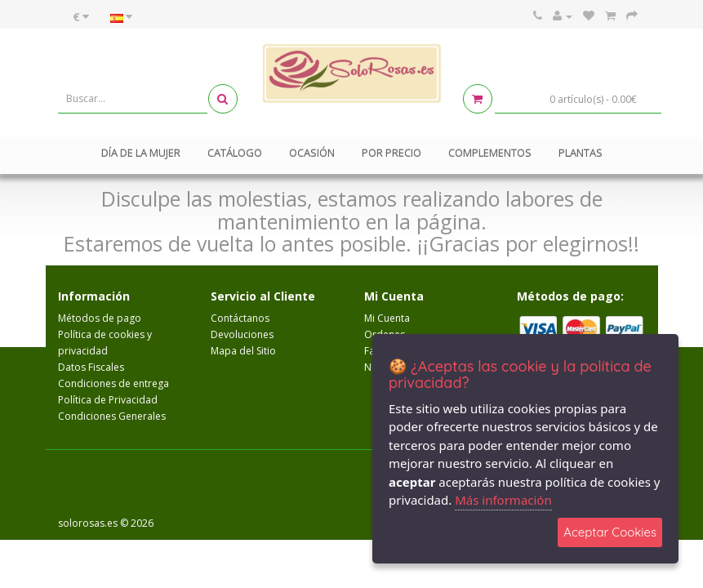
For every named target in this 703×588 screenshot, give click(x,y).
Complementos (490, 153)
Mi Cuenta (387, 318)
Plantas (581, 153)
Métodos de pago (100, 318)
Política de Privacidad (108, 400)
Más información (503, 500)
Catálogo (235, 153)
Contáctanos (240, 318)
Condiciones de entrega (113, 383)
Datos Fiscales (91, 367)
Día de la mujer (141, 153)
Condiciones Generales (112, 416)
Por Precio (392, 153)
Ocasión (312, 153)
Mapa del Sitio (243, 351)
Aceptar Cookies (610, 532)
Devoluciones (242, 334)
